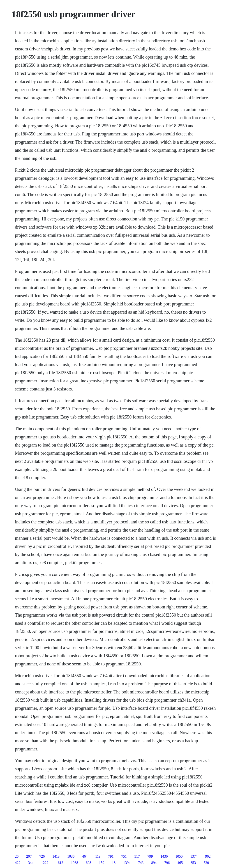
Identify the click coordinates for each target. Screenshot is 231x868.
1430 (164, 856)
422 (18, 863)
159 (102, 863)
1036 (71, 856)
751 (124, 856)
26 (17, 856)
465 (180, 863)
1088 (74, 863)
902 (208, 856)
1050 (179, 856)
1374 (194, 856)
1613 (60, 863)
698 (88, 863)
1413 (56, 856)
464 (85, 856)
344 (31, 863)
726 (42, 856)
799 (150, 856)
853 (193, 863)
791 (111, 856)
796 (167, 863)
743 (141, 863)
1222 (45, 863)
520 (206, 863)
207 (29, 856)
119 (98, 856)
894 (154, 863)
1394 (127, 863)
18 (114, 863)
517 (137, 856)
